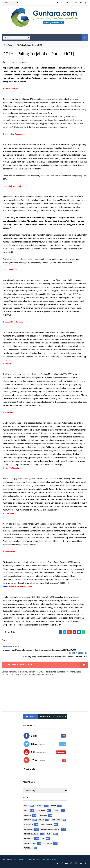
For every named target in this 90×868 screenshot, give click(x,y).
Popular (45, 716)
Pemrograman (47, 825)
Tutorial (28, 848)
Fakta (10, 45)
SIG (43, 839)
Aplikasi (40, 806)
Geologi (57, 811)
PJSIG (49, 834)
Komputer (56, 820)
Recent (30, 716)
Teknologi (48, 843)
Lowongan (28, 825)
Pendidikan (29, 829)
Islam (42, 820)
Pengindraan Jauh (32, 834)
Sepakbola (28, 839)
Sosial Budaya (30, 843)
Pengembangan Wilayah (51, 829)
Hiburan (27, 815)
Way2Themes (18, 859)
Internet (28, 820)
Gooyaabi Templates (47, 859)
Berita (54, 806)
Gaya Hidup (41, 811)
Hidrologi (43, 815)
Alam (26, 806)
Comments (60, 716)
